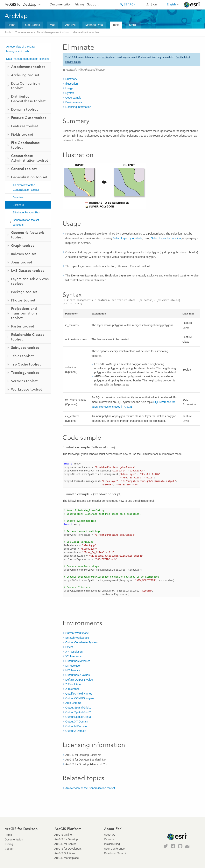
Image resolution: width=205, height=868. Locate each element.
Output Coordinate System (81, 642)
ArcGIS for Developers (68, 849)
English (171, 4)
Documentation (61, 4)
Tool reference (24, 32)
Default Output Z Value (79, 680)
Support (93, 4)
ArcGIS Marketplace (67, 858)
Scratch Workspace (77, 638)
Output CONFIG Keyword (81, 698)
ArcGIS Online (63, 835)
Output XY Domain (77, 722)
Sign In (156, 4)
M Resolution (73, 666)
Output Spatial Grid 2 (78, 712)
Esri (192, 5)
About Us (110, 835)
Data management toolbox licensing (28, 59)
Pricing (79, 4)
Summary (71, 79)
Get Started (33, 25)
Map (53, 25)
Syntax (70, 93)
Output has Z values (78, 675)
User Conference (114, 849)
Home (11, 25)
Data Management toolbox (53, 32)
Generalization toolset (86, 32)
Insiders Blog (112, 844)
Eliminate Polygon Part (26, 212)
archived (106, 57)
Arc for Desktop (21, 4)
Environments (74, 102)
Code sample (73, 98)
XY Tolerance (73, 656)
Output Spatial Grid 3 (78, 717)
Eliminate (18, 205)
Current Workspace (77, 633)
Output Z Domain (76, 731)
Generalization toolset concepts (26, 222)
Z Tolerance (72, 689)
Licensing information (78, 107)
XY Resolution (74, 652)
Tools (116, 25)
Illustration (72, 84)
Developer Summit (115, 853)
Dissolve (18, 197)
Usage (69, 88)
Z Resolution (73, 684)
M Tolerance (73, 670)
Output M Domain (76, 726)
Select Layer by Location (166, 238)
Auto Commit (73, 703)
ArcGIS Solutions (65, 853)
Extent (69, 647)
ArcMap (16, 16)
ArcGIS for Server (65, 844)
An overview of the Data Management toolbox (21, 49)
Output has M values (78, 661)
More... (134, 25)
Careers (109, 839)
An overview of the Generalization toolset (26, 187)
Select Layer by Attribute (128, 238)
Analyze (70, 25)
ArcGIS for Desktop (66, 839)
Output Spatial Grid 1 (78, 708)
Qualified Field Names (79, 694)
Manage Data (94, 25)
